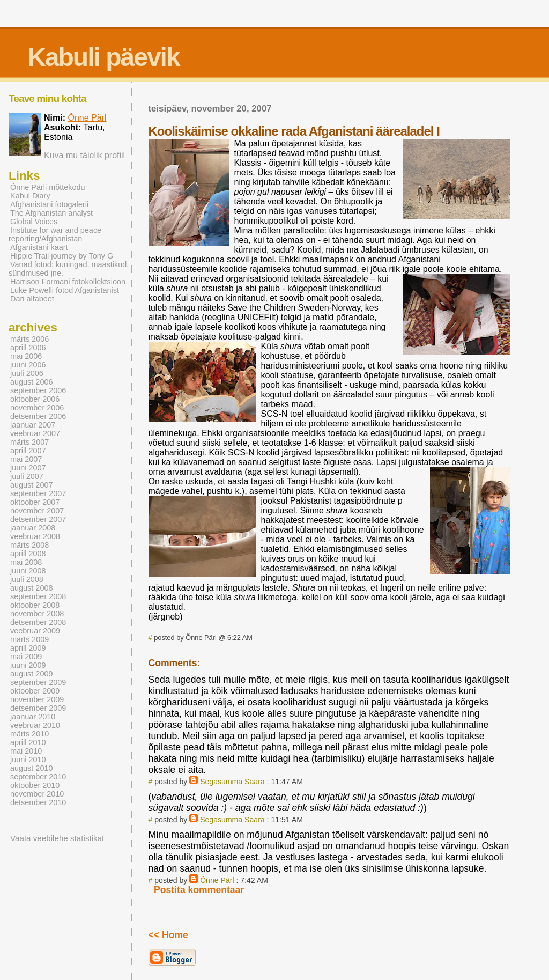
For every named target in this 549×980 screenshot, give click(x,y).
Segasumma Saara (232, 782)
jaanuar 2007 (33, 425)
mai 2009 (26, 657)
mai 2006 (26, 356)
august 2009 (31, 674)
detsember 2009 (38, 708)
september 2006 (38, 390)
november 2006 (37, 408)
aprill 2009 (28, 648)
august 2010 (31, 768)
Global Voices (34, 222)
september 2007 (38, 493)
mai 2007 (26, 459)
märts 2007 (29, 442)
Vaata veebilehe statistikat (57, 838)
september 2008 (38, 596)
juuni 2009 (28, 665)
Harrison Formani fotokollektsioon (68, 282)
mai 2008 (26, 562)
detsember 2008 (38, 622)
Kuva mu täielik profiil (84, 155)
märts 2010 (29, 734)
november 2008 (37, 614)
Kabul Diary (30, 196)
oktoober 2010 (35, 785)
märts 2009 (29, 639)
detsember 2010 (38, 802)
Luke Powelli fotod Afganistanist (65, 290)
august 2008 (31, 588)
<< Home (168, 935)
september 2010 (38, 777)
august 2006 (31, 382)
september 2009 (38, 682)
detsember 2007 (38, 519)
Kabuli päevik (103, 57)
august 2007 (31, 485)
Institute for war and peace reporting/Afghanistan (55, 234)
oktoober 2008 (35, 605)
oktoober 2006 (35, 399)
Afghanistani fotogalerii (49, 204)
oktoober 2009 (35, 691)
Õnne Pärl (217, 880)
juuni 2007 (28, 468)
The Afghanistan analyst (51, 213)
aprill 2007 (28, 451)
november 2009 (37, 699)
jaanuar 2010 (33, 717)
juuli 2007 (27, 476)
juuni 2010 (28, 760)
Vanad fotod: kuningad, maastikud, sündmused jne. (69, 269)
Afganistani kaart (39, 247)
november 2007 (37, 511)
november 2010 (37, 794)
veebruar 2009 (35, 631)
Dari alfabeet (32, 299)
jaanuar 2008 (33, 528)
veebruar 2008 (35, 536)
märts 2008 (29, 545)
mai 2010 (26, 751)
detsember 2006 (38, 416)
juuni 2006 (28, 365)
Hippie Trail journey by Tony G (62, 256)
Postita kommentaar (199, 890)
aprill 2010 (28, 742)
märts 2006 (29, 339)
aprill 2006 (28, 348)
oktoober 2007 (35, 502)
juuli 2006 (27, 373)
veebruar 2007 (35, 433)
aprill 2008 (28, 554)
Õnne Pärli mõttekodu (48, 187)
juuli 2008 (27, 579)
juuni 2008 (28, 571)
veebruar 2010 (35, 725)
